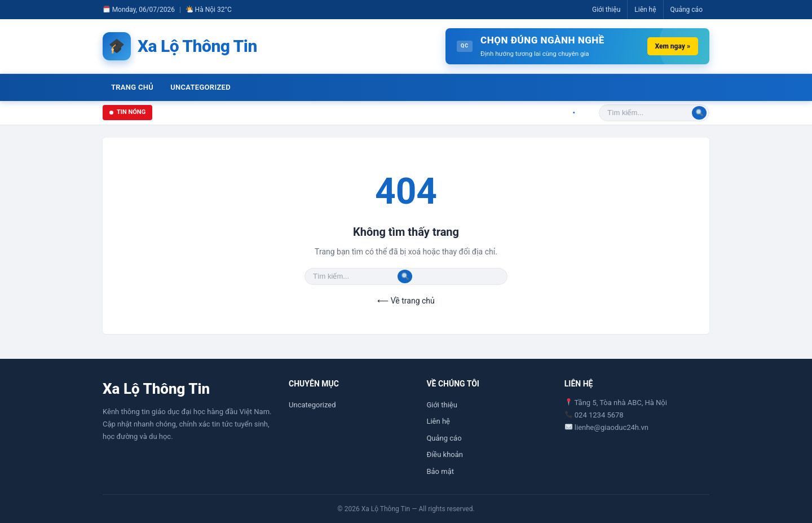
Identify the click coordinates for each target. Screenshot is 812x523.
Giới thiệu (606, 10)
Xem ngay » (673, 46)
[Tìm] (699, 113)
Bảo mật (440, 471)
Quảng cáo (687, 10)
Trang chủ (132, 87)
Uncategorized (200, 87)
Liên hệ (645, 10)
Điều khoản (445, 454)
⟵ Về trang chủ (406, 301)
